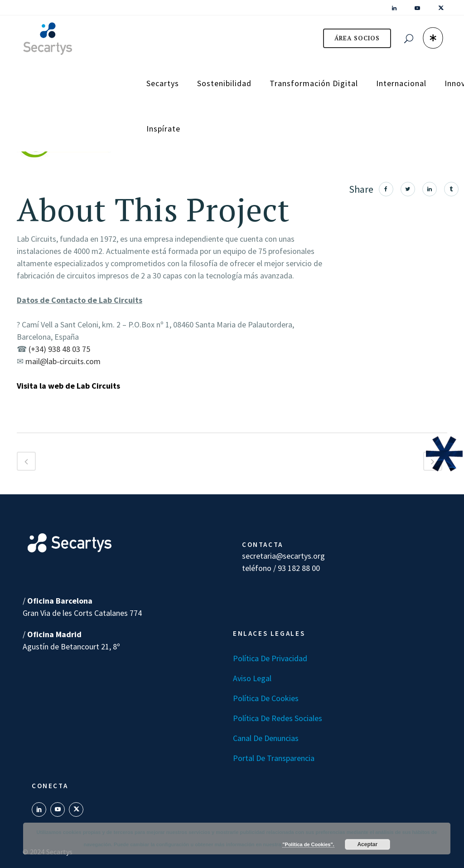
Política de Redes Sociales (278, 718)
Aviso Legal (252, 678)
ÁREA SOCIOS (357, 38)
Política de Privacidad (270, 658)
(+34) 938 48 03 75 (59, 349)
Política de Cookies (266, 698)
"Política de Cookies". (308, 844)
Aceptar (367, 844)
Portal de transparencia (274, 758)
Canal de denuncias (266, 738)
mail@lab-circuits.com (63, 361)
